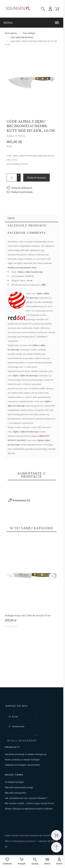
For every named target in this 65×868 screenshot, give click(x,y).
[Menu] (47, 862)
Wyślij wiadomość (22, 741)
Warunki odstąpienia (15, 793)
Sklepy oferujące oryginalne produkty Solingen (29, 809)
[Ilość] (12, 178)
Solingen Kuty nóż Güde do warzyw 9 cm (28, 615)
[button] (32, 23)
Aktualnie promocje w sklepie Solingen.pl (26, 754)
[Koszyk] (22, 862)
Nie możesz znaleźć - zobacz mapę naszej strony (29, 803)
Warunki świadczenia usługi (19, 787)
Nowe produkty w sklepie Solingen (22, 760)
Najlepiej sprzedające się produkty (22, 765)
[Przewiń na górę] (56, 847)
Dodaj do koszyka (36, 178)
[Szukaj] (43, 9)
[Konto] (59, 862)
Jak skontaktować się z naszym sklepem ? (26, 798)
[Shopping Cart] (56, 835)
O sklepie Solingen (14, 782)
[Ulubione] (7, 862)
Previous (11, 576)
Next (52, 576)
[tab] (32, 219)
